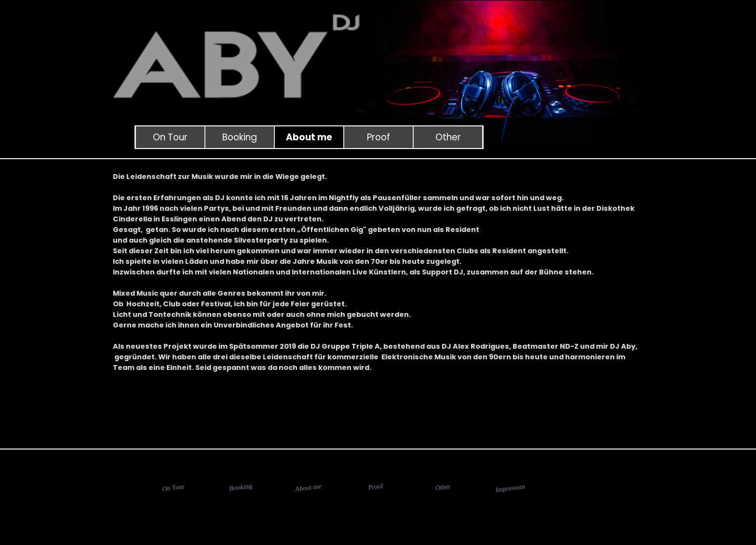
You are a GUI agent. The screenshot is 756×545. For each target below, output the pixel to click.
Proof (378, 137)
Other (448, 137)
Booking (240, 137)
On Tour (170, 137)
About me (309, 137)
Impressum (510, 488)
